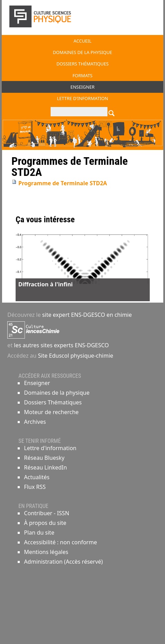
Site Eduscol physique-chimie (75, 356)
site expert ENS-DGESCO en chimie (87, 315)
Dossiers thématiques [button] (83, 64)
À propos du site (45, 523)
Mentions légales (46, 552)
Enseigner (37, 383)
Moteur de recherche (51, 412)
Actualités (37, 477)
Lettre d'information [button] (82, 98)
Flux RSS (35, 487)
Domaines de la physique (57, 393)
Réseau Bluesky (44, 458)
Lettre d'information (50, 448)
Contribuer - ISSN (46, 513)
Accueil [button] (82, 41)
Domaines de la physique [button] (83, 52)
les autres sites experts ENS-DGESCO (61, 345)
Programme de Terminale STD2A (63, 183)
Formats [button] (82, 75)
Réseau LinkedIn (45, 467)
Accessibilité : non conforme (60, 542)
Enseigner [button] (82, 87)
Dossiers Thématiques (53, 402)
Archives (35, 422)
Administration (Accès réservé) (63, 562)
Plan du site (39, 533)
